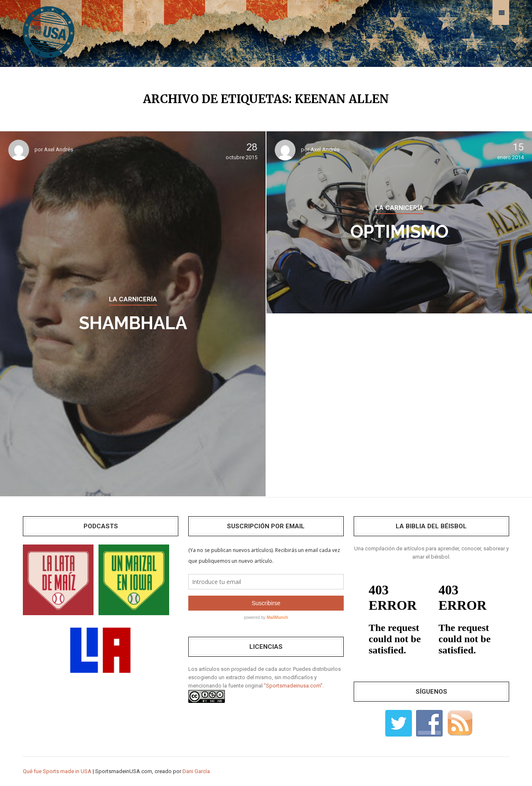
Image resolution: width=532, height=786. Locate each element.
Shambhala (133, 323)
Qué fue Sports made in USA (57, 771)
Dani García (196, 771)
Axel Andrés (59, 149)
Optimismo (399, 232)
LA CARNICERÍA (133, 299)
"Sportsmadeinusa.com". (294, 686)
